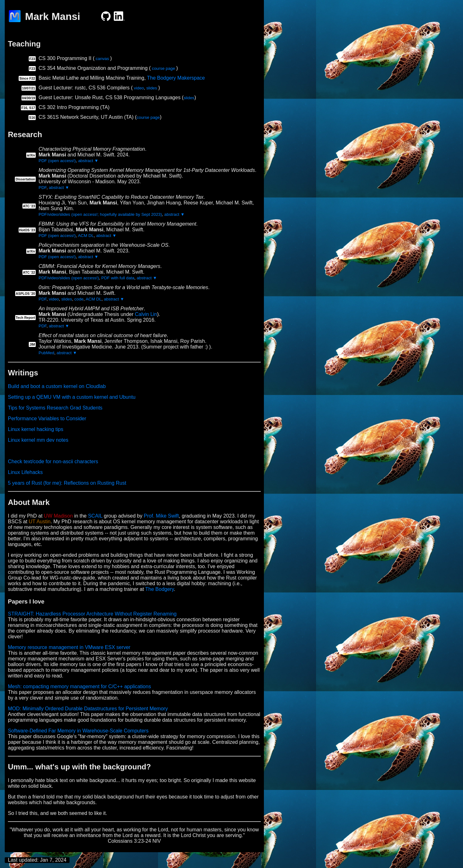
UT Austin (40, 522)
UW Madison (58, 516)
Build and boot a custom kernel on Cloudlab (57, 386)
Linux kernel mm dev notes (38, 440)
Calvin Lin (146, 314)
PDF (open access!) (57, 161)
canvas (102, 59)
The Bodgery (160, 589)
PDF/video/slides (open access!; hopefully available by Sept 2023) (100, 214)
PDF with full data (118, 278)
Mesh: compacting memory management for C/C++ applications (79, 686)
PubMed (46, 353)
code (79, 299)
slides (152, 88)
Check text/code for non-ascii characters (53, 461)
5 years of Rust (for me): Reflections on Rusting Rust (67, 483)
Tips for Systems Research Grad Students (55, 408)
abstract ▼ (88, 161)
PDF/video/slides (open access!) (69, 278)
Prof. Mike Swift (161, 516)
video (139, 88)
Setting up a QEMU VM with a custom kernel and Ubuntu (72, 397)
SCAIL (95, 516)
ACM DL (86, 236)
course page (164, 68)
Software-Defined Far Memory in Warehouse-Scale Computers (78, 731)
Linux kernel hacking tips (36, 429)
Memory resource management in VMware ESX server (69, 647)
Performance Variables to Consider (47, 419)
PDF (43, 188)
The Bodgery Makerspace (176, 78)
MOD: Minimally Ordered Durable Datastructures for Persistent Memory (88, 709)
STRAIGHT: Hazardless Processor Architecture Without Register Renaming (92, 614)
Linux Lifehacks (25, 472)
